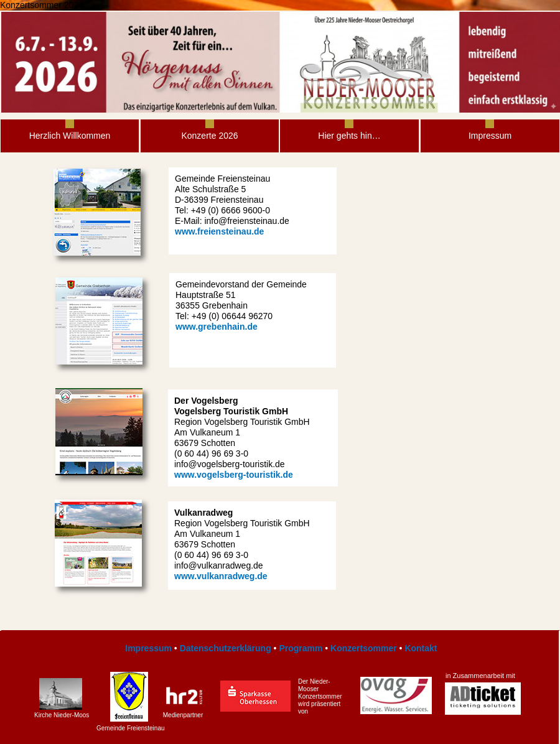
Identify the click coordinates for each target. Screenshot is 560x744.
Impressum (147, 648)
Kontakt (421, 648)
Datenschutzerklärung (226, 648)
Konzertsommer (364, 648)
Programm (301, 648)
